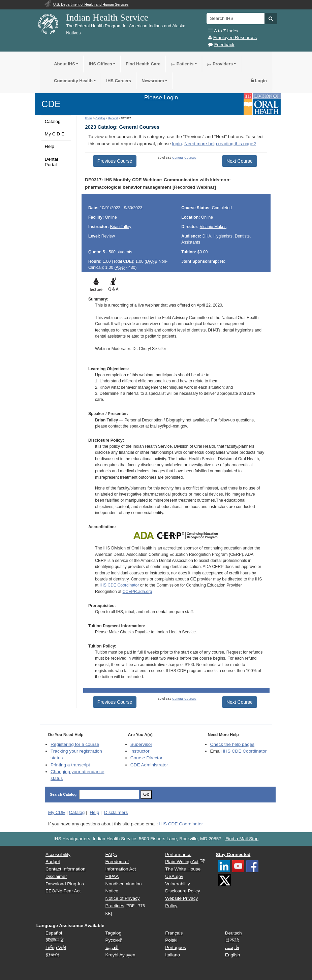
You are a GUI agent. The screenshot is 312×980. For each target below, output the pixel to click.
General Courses (184, 157)
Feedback (224, 45)
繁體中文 (55, 940)
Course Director (146, 758)
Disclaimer (56, 876)
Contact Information (66, 869)
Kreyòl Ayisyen (120, 955)
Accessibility (58, 855)
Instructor (140, 751)
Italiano (173, 955)
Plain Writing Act (182, 862)
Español (54, 933)
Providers (220, 64)
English (233, 955)
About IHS (65, 64)
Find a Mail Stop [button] (242, 839)
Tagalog (114, 933)
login (177, 144)
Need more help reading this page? (220, 144)
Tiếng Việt (56, 947)
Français (174, 933)
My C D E (55, 134)
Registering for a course (75, 744)
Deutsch (233, 933)
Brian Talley (121, 227)
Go (146, 794)
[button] (271, 19)
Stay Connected (233, 855)
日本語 (232, 940)
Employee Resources (235, 38)
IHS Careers (119, 81)
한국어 (53, 955)
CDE (51, 104)
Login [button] (259, 81)
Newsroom (153, 81)
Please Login (161, 97)
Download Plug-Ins (65, 884)
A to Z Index (226, 31)
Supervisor (141, 744)
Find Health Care (143, 64)
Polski (171, 940)
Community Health (73, 81)
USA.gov (174, 876)
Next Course (240, 161)
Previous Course (115, 161)
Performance (178, 855)
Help (50, 146)
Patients (182, 64)
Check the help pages (232, 744)
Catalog (53, 121)
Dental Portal (51, 162)
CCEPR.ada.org (137, 592)
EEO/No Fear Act (63, 891)
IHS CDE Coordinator (119, 585)
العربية (112, 947)
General (113, 118)
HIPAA (112, 876)
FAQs (111, 855)
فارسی (232, 947)
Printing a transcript (70, 765)
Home (89, 118)
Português (176, 947)
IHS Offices (100, 64)
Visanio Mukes (213, 227)
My (57, 812)
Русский (114, 940)
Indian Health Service (107, 17)
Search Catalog (63, 794)
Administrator (149, 765)
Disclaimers (116, 812)
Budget (53, 862)
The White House (183, 869)
